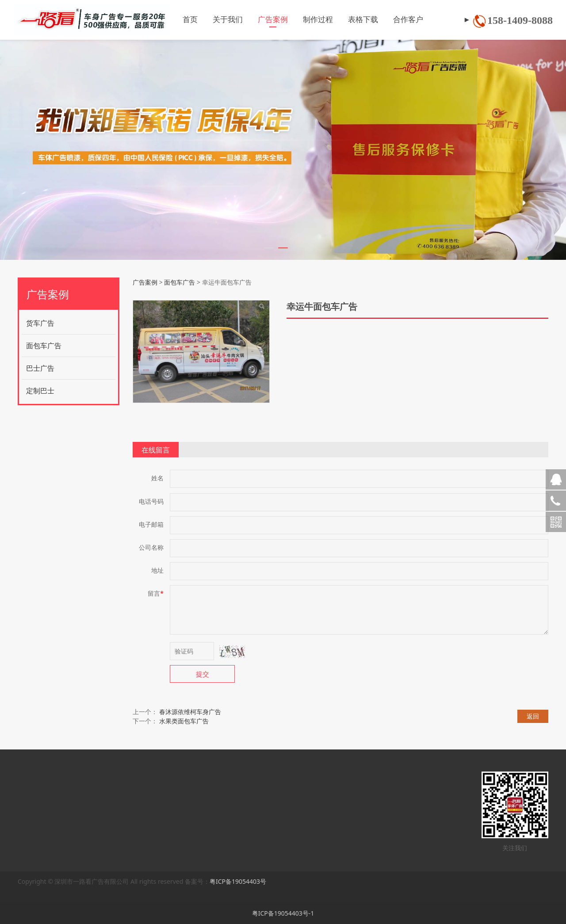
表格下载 (352, 20)
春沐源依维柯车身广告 (190, 712)
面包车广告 (44, 346)
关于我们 (217, 20)
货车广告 (40, 323)
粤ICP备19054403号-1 (283, 913)
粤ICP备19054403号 (238, 881)
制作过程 (307, 20)
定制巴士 (40, 391)
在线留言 (156, 450)
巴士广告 (40, 368)
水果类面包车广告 (184, 721)
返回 (533, 716)
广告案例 (262, 20)
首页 (179, 20)
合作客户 (397, 20)
